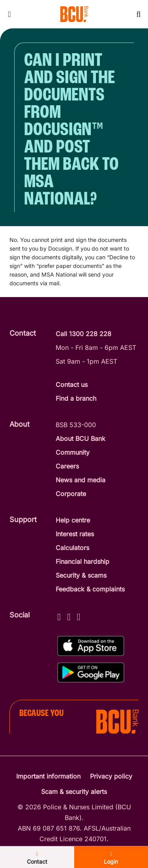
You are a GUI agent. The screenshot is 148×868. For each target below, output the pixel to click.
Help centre (73, 520)
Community (73, 452)
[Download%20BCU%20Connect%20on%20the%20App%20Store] (91, 646)
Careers (67, 466)
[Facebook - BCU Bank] (59, 616)
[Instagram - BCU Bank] (69, 616)
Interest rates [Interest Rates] (75, 534)
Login (111, 858)
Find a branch (76, 398)
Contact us (72, 385)
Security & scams (81, 575)
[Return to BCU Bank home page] (74, 14)
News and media (81, 480)
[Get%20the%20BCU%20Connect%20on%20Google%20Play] (91, 672)
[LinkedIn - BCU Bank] (79, 616)
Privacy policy (111, 776)
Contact (37, 858)
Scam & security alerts (74, 792)
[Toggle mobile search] (139, 14)
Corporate (71, 494)
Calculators (72, 548)
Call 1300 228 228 (83, 334)
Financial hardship (82, 561)
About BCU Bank (81, 439)
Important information (48, 776)
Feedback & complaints (90, 589)
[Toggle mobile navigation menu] (9, 14)
